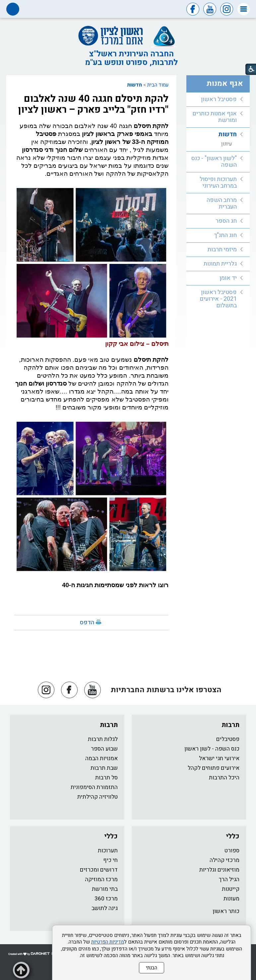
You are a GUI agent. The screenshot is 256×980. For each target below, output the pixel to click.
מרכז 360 (106, 899)
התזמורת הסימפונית (94, 787)
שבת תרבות (104, 768)
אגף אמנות (225, 84)
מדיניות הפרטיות (108, 942)
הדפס (87, 622)
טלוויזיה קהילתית (97, 797)
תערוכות (108, 851)
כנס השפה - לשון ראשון (212, 749)
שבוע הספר (104, 749)
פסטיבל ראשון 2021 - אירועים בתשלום (218, 299)
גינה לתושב (105, 908)
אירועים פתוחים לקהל (214, 768)
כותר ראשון (226, 911)
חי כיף (110, 860)
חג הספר (226, 221)
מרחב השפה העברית (222, 203)
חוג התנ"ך (225, 235)
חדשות (134, 85)
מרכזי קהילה (224, 860)
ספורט (232, 851)
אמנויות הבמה (101, 758)
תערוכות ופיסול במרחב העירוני (218, 183)
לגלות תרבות (103, 739)
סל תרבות (106, 778)
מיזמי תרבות (222, 249)
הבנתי (152, 968)
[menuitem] (218, 100)
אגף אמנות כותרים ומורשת (215, 117)
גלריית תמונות (220, 264)
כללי (233, 836)
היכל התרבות (224, 778)
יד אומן (228, 278)
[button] (244, 9)
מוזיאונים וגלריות (219, 870)
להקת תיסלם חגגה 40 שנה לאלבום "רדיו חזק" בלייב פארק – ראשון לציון (93, 104)
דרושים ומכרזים (99, 870)
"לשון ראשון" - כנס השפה (214, 162)
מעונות (231, 899)
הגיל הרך (229, 879)
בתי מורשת (105, 889)
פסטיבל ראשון (219, 99)
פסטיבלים (228, 739)
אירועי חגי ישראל (219, 758)
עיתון (227, 144)
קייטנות (231, 889)
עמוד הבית (158, 85)
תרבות (230, 725)
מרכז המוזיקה (101, 879)
